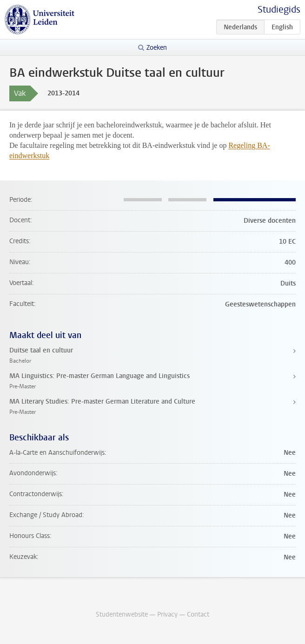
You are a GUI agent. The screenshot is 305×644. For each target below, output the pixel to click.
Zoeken (157, 48)
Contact (198, 614)
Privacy (167, 614)
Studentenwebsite (122, 614)
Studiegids (279, 10)
